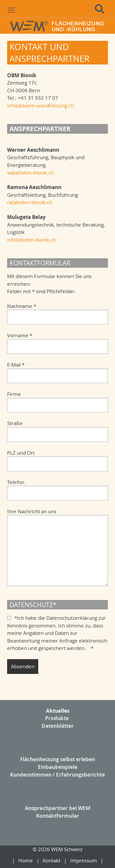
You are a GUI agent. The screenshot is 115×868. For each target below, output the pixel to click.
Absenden (23, 666)
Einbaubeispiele (58, 767)
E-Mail (16, 365)
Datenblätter (58, 726)
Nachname (22, 306)
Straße (15, 423)
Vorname (20, 335)
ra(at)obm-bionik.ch (30, 202)
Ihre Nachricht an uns (32, 511)
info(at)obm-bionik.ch (32, 240)
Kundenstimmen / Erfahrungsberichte (57, 775)
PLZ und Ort (21, 453)
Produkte (57, 718)
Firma (14, 394)
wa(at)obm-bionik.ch (31, 173)
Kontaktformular (58, 816)
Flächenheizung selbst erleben (58, 759)
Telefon (16, 482)
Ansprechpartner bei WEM (58, 808)
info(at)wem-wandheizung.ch (40, 105)
